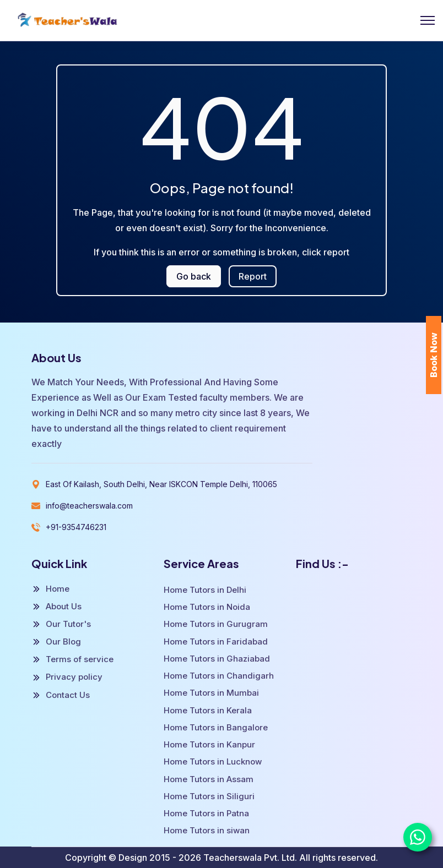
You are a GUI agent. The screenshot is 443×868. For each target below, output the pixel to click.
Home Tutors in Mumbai (211, 693)
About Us (56, 607)
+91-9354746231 (76, 527)
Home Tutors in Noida (207, 607)
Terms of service (72, 659)
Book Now (434, 355)
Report (253, 276)
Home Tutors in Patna (206, 813)
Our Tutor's (61, 624)
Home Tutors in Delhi (205, 590)
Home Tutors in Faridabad (216, 642)
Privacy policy (67, 677)
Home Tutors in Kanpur (209, 744)
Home (50, 589)
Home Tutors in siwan (207, 830)
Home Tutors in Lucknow (213, 761)
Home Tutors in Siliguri (209, 796)
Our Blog (56, 642)
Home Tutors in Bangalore (216, 727)
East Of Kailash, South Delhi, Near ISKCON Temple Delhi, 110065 (161, 484)
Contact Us (61, 695)
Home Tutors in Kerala (208, 710)
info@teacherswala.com (89, 506)
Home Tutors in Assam (209, 779)
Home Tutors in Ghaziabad (217, 659)
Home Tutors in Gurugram (216, 624)
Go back (194, 276)
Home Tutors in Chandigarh (219, 676)
